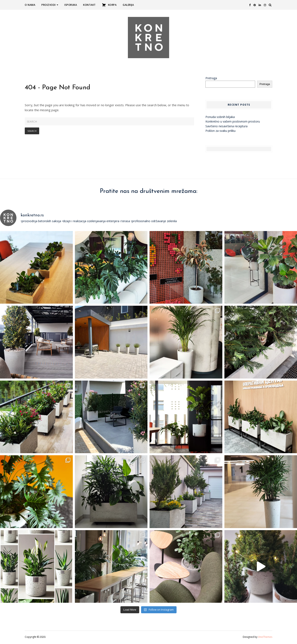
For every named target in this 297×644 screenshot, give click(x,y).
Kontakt (89, 5)
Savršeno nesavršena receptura (226, 127)
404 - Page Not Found (58, 89)
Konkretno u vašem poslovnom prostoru (233, 122)
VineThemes (265, 638)
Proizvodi (50, 5)
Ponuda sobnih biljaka (220, 118)
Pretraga (211, 79)
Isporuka (71, 5)
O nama (30, 5)
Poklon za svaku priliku (220, 132)
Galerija (128, 5)
